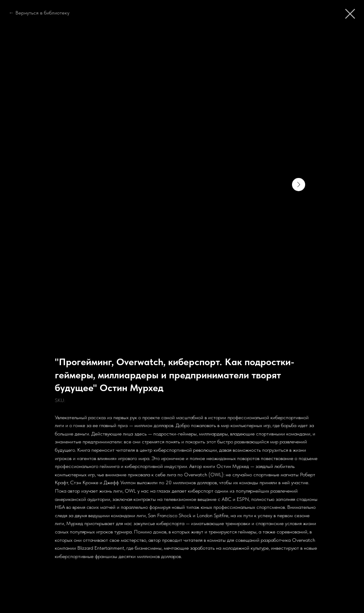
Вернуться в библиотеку (42, 13)
